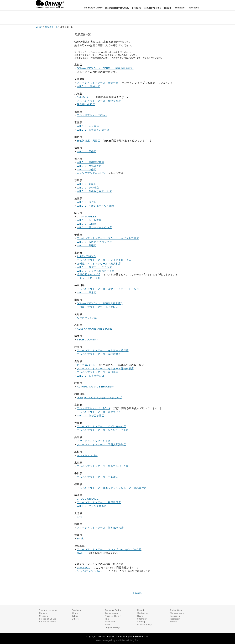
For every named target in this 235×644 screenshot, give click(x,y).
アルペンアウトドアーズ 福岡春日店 (99, 502)
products (136, 8)
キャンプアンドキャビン (91, 173)
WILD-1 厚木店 (87, 293)
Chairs (75, 613)
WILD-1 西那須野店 (89, 166)
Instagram (175, 619)
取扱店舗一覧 (51, 27)
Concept (43, 613)
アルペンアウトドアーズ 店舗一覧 (98, 83)
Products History (113, 616)
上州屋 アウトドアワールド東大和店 (99, 264)
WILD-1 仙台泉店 (88, 126)
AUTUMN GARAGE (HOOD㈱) (95, 387)
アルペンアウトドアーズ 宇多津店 (98, 477)
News (140, 616)
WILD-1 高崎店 (87, 184)
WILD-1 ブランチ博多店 (92, 506)
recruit (167, 8)
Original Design (113, 627)
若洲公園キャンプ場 (89, 274)
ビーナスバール (86, 365)
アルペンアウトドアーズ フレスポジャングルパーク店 (109, 549)
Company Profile (113, 610)
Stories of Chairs (48, 619)
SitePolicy (142, 619)
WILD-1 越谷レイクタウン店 (94, 227)
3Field (81, 539)
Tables (75, 616)
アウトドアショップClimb (92, 115)
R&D (107, 619)
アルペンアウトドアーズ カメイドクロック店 (104, 260)
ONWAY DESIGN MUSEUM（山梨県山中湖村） (105, 68)
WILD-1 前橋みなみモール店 (94, 191)
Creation (44, 616)
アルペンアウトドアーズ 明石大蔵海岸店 (101, 444)
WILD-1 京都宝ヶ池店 (91, 416)
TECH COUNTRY (88, 340)
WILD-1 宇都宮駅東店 (91, 162)
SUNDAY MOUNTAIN (90, 571)
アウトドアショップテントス (94, 441)
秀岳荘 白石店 (86, 104)
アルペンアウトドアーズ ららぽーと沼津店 (103, 350)
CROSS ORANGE (88, 499)
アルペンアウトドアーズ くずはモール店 (101, 426)
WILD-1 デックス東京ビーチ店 (96, 271)
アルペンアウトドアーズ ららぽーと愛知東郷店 (105, 369)
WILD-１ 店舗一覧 (89, 86)
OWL (80, 553)
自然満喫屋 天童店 (89, 141)
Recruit (141, 610)
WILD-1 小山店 (87, 170)
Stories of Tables (48, 622)
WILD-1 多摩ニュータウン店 (94, 267)
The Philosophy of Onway (117, 8)
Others (75, 619)
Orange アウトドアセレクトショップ (100, 397)
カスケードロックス (89, 278)
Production (110, 622)
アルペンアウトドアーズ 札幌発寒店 (99, 101)
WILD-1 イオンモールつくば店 (96, 206)
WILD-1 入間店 (87, 224)
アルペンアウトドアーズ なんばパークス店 (103, 430)
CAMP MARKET (87, 217)
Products (76, 610)
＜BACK (137, 593)
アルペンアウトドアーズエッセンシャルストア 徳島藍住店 (112, 488)
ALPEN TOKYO (86, 256)
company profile (152, 8)
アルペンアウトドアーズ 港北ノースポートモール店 (108, 289)
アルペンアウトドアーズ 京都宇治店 (99, 412)
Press (108, 625)
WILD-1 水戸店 (87, 202)
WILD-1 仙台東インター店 (93, 130)
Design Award (112, 613)
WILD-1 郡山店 (87, 151)
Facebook (193, 8)
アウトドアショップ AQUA (94, 408)
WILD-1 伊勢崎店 (88, 188)
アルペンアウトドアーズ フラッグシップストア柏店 (108, 238)
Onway (39, 27)
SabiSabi (82, 97)
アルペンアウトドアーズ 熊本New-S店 (100, 528)
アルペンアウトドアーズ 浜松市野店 (99, 354)
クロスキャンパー (87, 455)
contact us (180, 8)
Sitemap (142, 622)
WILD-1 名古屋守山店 (91, 376)
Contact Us (143, 613)
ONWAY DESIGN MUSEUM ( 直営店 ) (100, 303)
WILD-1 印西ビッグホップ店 (94, 242)
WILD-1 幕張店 (87, 246)
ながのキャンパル (88, 318)
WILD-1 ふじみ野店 (89, 220)
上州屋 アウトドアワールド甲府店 (98, 307)
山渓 (80, 517)
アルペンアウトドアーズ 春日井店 (98, 372)
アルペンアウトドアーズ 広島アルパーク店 (103, 466)
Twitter (174, 622)
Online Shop (169, 3)
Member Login (189, 3)
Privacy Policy (145, 625)
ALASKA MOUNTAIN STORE (95, 329)
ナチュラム (83, 568)
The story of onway (93, 8)
